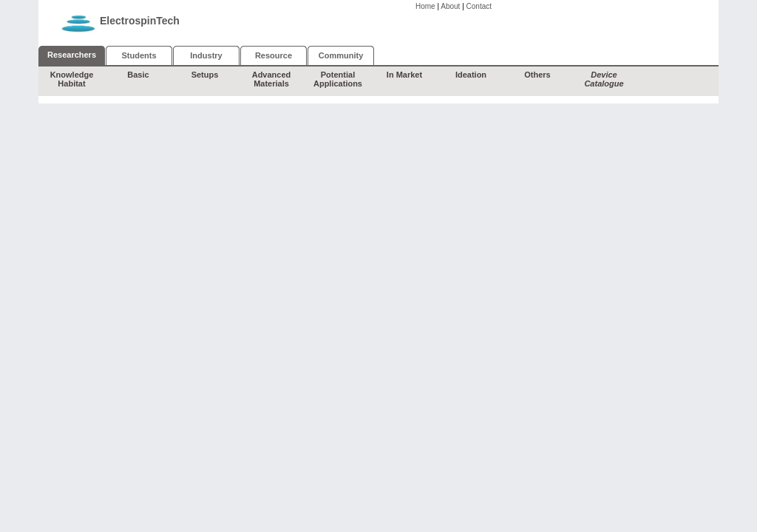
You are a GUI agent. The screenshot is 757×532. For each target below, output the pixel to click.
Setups (205, 75)
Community (341, 55)
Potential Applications (338, 79)
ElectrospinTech (140, 21)
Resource (274, 55)
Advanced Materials (272, 79)
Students (139, 55)
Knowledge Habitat (72, 79)
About (450, 6)
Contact (479, 6)
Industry (206, 55)
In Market (404, 75)
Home (425, 6)
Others (537, 75)
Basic (138, 75)
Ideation (471, 75)
